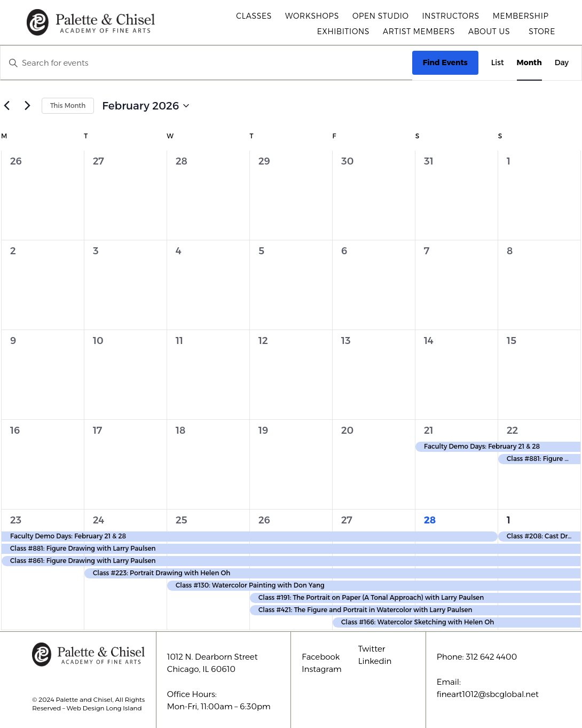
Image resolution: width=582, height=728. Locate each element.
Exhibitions (343, 32)
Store (542, 32)
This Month (68, 105)
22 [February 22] (512, 430)
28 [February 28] (430, 520)
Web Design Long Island (104, 708)
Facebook (321, 657)
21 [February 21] (429, 430)
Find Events (445, 62)
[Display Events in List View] (498, 63)
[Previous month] (6, 106)
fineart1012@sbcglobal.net (488, 694)
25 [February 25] (182, 520)
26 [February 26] (264, 520)
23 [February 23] (16, 520)
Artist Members (419, 32)
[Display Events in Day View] (562, 63)
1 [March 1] (509, 520)
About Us (492, 32)
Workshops (312, 16)
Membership (521, 16)
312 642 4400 (491, 657)
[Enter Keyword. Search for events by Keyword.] (206, 63)
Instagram (322, 669)
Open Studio (381, 16)
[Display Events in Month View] (529, 63)
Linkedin (375, 661)
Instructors (451, 16)
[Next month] (27, 106)
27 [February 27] (347, 520)
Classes (254, 16)
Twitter (372, 649)
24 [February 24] (99, 520)
